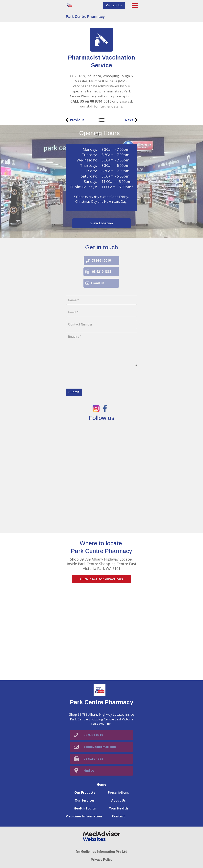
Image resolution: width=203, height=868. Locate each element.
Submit (74, 392)
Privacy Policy (102, 860)
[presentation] (96, 377)
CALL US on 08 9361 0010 (91, 101)
